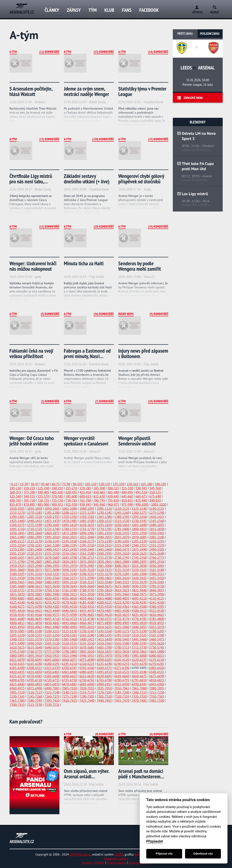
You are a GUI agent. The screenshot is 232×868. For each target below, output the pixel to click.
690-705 (16, 500)
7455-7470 (122, 701)
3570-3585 (157, 582)
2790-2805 (34, 562)
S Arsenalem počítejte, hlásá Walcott (31, 91)
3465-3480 (34, 582)
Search (216, 6)
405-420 (57, 492)
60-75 (56, 484)
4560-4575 (52, 615)
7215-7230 (157, 692)
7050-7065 (122, 688)
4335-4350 (104, 607)
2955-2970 (69, 566)
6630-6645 (104, 676)
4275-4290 (34, 607)
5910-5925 (52, 656)
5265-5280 (87, 635)
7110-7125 (34, 692)
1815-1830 (157, 529)
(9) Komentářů (50, 314)
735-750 (57, 500)
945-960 (99, 504)
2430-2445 (87, 549)
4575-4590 (69, 615)
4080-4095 (122, 598)
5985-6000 (139, 656)
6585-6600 (52, 676)
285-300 (99, 488)
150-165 (133, 484)
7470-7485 (139, 701)
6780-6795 (122, 680)
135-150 (119, 484)
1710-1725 (34, 529)
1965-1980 (17, 537)
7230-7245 (17, 696)
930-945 (85, 504)
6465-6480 (69, 672)
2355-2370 (157, 545)
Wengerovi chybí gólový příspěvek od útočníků (141, 179)
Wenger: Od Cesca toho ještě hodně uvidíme (32, 441)
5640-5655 (52, 647)
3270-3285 (122, 574)
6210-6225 (87, 664)
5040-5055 (139, 627)
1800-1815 (139, 529)
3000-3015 (122, 566)
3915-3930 (87, 594)
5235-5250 (52, 635)
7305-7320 (104, 696)
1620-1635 (87, 525)
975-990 (127, 504)
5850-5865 (139, 652)
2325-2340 (122, 545)
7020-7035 (87, 688)
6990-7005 (52, 688)
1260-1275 (139, 513)
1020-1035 (17, 509)
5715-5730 (139, 647)
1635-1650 (104, 525)
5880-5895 (17, 656)
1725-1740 (52, 529)
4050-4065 (87, 598)
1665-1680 (139, 525)
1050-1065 (52, 509)
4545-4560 (34, 615)
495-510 (141, 492)
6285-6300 (17, 668)
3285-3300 (139, 574)
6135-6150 (157, 660)
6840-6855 (34, 684)
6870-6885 (69, 684)
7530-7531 (52, 705)
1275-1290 (157, 513)
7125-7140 (52, 692)
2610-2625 (139, 553)
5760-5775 (34, 652)
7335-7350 (139, 696)
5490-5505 (34, 643)
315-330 (127, 488)
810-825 (127, 500)
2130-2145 (52, 541)
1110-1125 (122, 509)
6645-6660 (122, 676)
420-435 (71, 492)
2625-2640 (157, 553)
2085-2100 (157, 537)
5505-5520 (52, 643)
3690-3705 (139, 586)
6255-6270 (139, 664)
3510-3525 (87, 582)
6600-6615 (69, 676)
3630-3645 (69, 586)
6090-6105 (104, 660)
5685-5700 (104, 647)
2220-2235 (157, 541)
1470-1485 (69, 521)
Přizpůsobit (155, 841)
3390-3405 (104, 578)
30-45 (35, 484)
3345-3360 (52, 578)
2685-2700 (69, 558)
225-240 (43, 488)
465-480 (113, 492)
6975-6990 (34, 688)
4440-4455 (69, 611)
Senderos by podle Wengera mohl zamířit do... (140, 269)
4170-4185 (69, 602)
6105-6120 (122, 660)
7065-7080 (139, 688)
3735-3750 (34, 590)
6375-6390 (122, 668)
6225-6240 (104, 664)
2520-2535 (34, 553)
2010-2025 (69, 537)
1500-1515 (104, 521)
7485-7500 (157, 701)
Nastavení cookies (116, 858)
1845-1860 (34, 533)
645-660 (127, 496)
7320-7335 (122, 696)
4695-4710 (52, 619)
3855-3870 (17, 594)
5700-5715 (122, 647)
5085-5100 (34, 631)
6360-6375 (104, 668)
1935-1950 (139, 533)
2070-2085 (139, 537)
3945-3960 (122, 594)
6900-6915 (104, 684)
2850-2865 (104, 562)
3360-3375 (69, 578)
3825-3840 (139, 590)
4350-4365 (122, 607)
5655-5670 (69, 647)
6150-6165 (17, 664)
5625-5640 (34, 647)
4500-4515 (139, 611)
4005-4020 (34, 598)
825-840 (141, 500)
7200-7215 (139, 692)
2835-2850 (87, 562)
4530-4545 (17, 615)
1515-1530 (122, 521)
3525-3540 (104, 582)
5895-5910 (34, 656)
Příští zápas (185, 34)
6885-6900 (87, 684)
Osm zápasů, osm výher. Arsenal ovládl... (87, 774)
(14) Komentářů (158, 52)
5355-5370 (34, 639)
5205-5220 (17, 635)
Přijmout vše (164, 854)
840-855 (155, 500)
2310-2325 (104, 545)
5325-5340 (157, 635)
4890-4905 (122, 623)
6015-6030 (17, 660)
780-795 (99, 500)
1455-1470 (52, 521)
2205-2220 (139, 541)
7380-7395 (34, 701)
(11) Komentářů (49, 52)
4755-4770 (122, 619)
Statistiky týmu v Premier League (142, 91)
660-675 (141, 496)
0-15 (15, 484)
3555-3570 (139, 582)
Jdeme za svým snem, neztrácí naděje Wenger (87, 91)
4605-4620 (104, 615)
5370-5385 (52, 639)
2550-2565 (69, 553)
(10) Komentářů (104, 226)
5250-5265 (69, 635)
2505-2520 (17, 553)
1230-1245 (104, 513)
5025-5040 (122, 627)
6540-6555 (157, 672)
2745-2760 (139, 558)
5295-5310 (122, 635)
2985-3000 (104, 566)
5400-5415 (87, 639)
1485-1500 (87, 521)
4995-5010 (87, 627)
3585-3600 (17, 586)
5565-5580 (122, 643)
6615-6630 (87, 676)
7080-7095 (157, 688)
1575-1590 (34, 525)
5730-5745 (157, 647)
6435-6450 (34, 672)
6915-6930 (122, 684)
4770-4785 (139, 619)
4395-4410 (17, 611)
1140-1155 (157, 509)
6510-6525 (122, 672)
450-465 (99, 492)
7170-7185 (104, 692)
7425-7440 (87, 701)
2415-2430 (69, 549)
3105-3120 (87, 570)
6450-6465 (52, 672)
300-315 (113, 488)
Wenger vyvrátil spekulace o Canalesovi (86, 441)
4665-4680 (17, 619)
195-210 (16, 488)
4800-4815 (17, 623)
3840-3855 (157, 590)
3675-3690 (122, 586)
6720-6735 (52, 680)
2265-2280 (52, 545)
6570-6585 (34, 676)
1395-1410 (139, 517)
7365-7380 (17, 701)
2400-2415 (52, 549)
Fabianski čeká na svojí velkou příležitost (31, 353)
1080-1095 (87, 509)
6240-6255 (122, 664)
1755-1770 (87, 529)
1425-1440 (17, 521)
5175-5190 (139, 631)
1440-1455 (34, 521)
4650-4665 (157, 615)
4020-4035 (52, 598)
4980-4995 (69, 627)
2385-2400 (34, 549)
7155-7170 (87, 692)
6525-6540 (139, 672)
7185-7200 (122, 692)
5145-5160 (104, 631)
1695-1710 (17, 529)
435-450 (85, 492)
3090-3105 (69, 570)
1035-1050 (34, 509)
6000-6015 (157, 656)
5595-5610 (157, 643)
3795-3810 (104, 590)
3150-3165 (139, 570)
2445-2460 (104, 549)
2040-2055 (104, 537)
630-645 (113, 496)
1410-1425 (157, 517)
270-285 (85, 488)
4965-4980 (52, 627)
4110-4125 (157, 598)
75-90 (66, 484)
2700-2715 (87, 558)
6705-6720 (34, 680)
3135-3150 (122, 570)
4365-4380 (139, 607)
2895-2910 (157, 562)
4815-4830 (34, 623)
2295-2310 (87, 545)
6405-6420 (157, 668)
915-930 (71, 504)
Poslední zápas (210, 34)
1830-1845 (17, 533)
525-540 (16, 496)
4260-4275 (17, 607)
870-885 (29, 504)
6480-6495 (87, 672)
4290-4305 (52, 607)
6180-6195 (52, 664)
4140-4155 (34, 602)
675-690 (155, 496)
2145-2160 (69, 541)
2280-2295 (69, 545)
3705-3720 (157, 586)
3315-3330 (17, 578)
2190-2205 (122, 541)
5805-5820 (87, 652)
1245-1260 (122, 513)
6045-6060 (52, 660)
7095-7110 (17, 692)
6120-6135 (139, 660)
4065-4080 (104, 598)
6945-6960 (157, 684)
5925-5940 (69, 656)
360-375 (16, 492)
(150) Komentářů (103, 139)
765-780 (85, 500)
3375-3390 (87, 578)
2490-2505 (157, 549)
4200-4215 (104, 602)
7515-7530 (34, 705)
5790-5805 (69, 652)
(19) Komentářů (158, 226)
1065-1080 (69, 509)
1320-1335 (52, 517)
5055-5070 (157, 627)
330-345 (141, 488)
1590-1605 (52, 525)
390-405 (43, 492)
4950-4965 (34, 627)
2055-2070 (122, 537)
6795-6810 (139, 680)
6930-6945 (139, 684)
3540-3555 (122, 582)
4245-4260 (157, 602)
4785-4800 (157, 619)
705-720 (29, 500)
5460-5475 (157, 639)
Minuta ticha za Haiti (84, 263)
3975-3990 (157, 594)
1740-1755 (69, 529)
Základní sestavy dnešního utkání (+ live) (87, 179)
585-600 (71, 496)
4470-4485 (104, 611)
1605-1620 (69, 525)
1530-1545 (139, 521)
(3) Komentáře (50, 401)
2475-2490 (139, 549)
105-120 (91, 484)
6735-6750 (69, 680)
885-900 (43, 504)
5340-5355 (17, 639)
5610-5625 (17, 647)
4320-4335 (87, 607)
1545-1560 (157, 521)
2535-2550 (52, 553)
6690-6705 (17, 680)
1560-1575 (17, 525)
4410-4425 (34, 611)
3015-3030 (139, 566)
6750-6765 (87, 680)
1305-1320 (34, 517)
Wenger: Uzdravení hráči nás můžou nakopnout (33, 266)
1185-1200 (52, 513)
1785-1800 (122, 529)
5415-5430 (104, 639)
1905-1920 (104, 533)
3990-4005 (17, 598)
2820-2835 (69, 562)
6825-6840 (17, 684)
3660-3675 (104, 586)
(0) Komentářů (105, 734)
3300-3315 (157, 574)
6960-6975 (17, 688)
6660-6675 (139, 676)
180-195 (160, 484)
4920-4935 (157, 623)
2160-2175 (87, 541)
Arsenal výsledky (93, 863)
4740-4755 (104, 619)
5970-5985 (122, 656)
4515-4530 (157, 611)
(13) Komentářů (104, 52)
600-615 (85, 496)
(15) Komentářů (158, 139)
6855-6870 (52, 684)
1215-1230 (87, 513)
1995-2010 (52, 537)
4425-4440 (52, 611)
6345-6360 (87, 668)
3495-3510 (69, 582)
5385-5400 (69, 639)
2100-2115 (17, 541)
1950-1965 (157, 533)
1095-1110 (104, 509)
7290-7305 (87, 696)
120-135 (105, 484)
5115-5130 (69, 631)
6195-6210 (69, 664)
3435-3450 (157, 578)
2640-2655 (17, 558)
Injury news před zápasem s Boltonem (143, 353)
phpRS (119, 854)
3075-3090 (52, 570)
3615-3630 (52, 586)
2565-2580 (87, 553)
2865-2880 (122, 562)
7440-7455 (104, 701)
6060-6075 (69, 660)
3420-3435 (139, 578)
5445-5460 (139, 639)
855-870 (16, 504)
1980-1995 (34, 537)
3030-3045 (157, 566)
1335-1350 (69, 517)
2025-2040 (87, 537)
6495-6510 (104, 672)
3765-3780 (69, 590)
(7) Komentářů (105, 401)
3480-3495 (52, 582)
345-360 (155, 488)
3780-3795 (87, 590)
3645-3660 (87, 586)
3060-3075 (34, 570)
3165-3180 (157, 570)
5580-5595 (139, 643)
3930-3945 (104, 594)
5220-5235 (34, 635)
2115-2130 (34, 541)
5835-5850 (122, 652)
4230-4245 (139, 602)
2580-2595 (104, 553)
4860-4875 (87, 623)
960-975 (113, 504)
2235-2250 (17, 545)
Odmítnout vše (203, 854)
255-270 (71, 488)
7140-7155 (69, 692)
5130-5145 (87, 631)
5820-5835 (104, 652)
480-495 (127, 492)
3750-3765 (52, 590)
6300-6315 (34, 668)
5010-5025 (104, 627)
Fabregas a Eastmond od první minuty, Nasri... (87, 353)
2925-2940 (34, 566)
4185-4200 (87, 602)
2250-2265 (34, 545)
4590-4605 (87, 615)
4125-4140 (17, 602)
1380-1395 (122, 517)
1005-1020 (159, 504)
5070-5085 (17, 631)
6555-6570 (17, 676)
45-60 (45, 484)
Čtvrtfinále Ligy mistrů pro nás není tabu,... (31, 179)
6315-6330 (52, 668)
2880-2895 (139, 562)
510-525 (155, 492)
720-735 (43, 500)
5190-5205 (157, 631)
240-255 (57, 488)
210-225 (29, 488)
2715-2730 (104, 558)
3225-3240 (69, 574)
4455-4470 (87, 611)
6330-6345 (69, 668)
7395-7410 (52, 701)
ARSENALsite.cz (80, 854)
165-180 (147, 484)
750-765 (71, 500)
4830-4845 (52, 623)
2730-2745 (122, 558)
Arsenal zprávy (116, 863)
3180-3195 (17, 574)
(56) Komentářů (104, 314)
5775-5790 (52, 652)
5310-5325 (139, 635)
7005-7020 (69, 688)
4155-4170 (52, 602)
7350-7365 (157, 696)
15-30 (24, 484)
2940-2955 (52, 566)
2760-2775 (157, 558)
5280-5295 (104, 635)
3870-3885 (34, 594)
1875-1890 (69, 533)
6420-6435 (17, 672)
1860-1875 (52, 533)
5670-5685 (87, 647)
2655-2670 (34, 558)
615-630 (99, 496)
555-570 (43, 496)
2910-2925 (17, 566)
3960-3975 (139, 594)
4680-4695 (34, 619)
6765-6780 (104, 680)
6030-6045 (34, 660)
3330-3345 (34, 578)
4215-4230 (122, 602)
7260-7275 (52, 696)
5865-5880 (157, 652)
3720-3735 (17, 590)
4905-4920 (139, 623)
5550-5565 (104, 643)
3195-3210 (34, 574)
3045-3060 (17, 570)
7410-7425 (69, 701)
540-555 (29, 496)
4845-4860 (69, 623)
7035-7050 (104, 688)
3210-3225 (52, 574)
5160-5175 (122, 631)
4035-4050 (69, 598)
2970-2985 (87, 566)
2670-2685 (52, 558)
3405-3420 (122, 578)
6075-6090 (87, 660)
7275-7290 (69, 696)
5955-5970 (104, 656)
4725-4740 (87, 619)
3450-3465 (17, 582)
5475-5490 (17, 643)
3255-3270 (104, 574)
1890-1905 (87, 533)
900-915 (57, 504)
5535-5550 (87, 643)
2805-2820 (52, 562)
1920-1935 (122, 533)
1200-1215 (69, 513)
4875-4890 (104, 623)
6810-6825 (157, 680)
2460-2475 (122, 549)
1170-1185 (34, 513)
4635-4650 (139, 615)
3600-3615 (34, 586)
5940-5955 (87, 656)
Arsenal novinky (139, 863)
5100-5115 (52, 631)
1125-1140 (139, 509)
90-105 (77, 484)
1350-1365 (87, 517)
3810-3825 (122, 590)
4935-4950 (17, 627)
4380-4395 (157, 607)
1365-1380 (104, 517)
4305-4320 (69, 607)
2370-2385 (17, 549)
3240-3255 (87, 574)
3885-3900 (52, 594)
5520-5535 (69, 643)
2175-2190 (104, 541)
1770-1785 (104, 529)
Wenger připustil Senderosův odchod (137, 441)
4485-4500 (122, 611)
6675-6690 (157, 676)
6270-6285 (157, 664)
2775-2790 (17, 562)
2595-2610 (122, 553)
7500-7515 (17, 705)
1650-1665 (122, 525)
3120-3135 (104, 570)
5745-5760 (17, 652)
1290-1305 (17, 517)
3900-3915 (69, 594)
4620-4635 (122, 615)
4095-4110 (139, 598)
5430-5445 (122, 639)
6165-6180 (34, 664)
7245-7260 (34, 696)
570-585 (57, 496)
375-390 (29, 492)
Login (196, 6)
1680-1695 (157, 525)
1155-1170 (17, 513)
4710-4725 (69, 619)
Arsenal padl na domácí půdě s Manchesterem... (141, 774)
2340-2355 (139, 545)
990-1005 (142, 504)
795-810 (113, 500)
